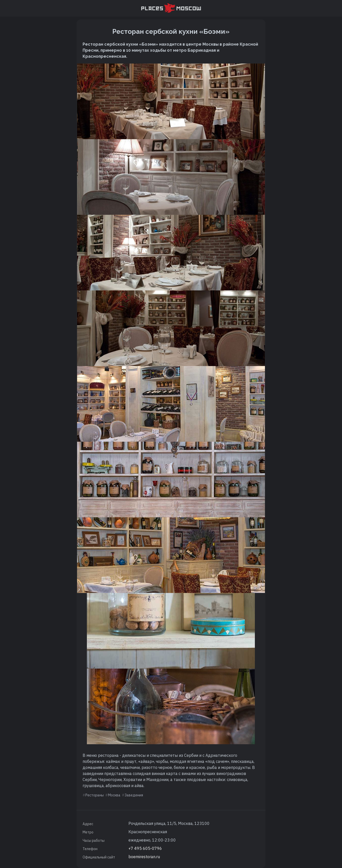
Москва (114, 795)
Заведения (134, 795)
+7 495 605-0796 (145, 848)
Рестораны (95, 795)
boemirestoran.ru (144, 857)
